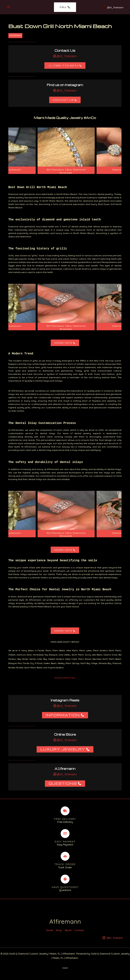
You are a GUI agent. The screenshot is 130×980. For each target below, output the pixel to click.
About (68, 935)
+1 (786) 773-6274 (63, 66)
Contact (79, 935)
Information (63, 715)
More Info (63, 343)
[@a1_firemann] (113, 8)
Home (50, 935)
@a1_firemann (66, 56)
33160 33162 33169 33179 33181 (65, 678)
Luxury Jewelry (63, 749)
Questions (63, 784)
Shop (59, 935)
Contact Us (63, 100)
